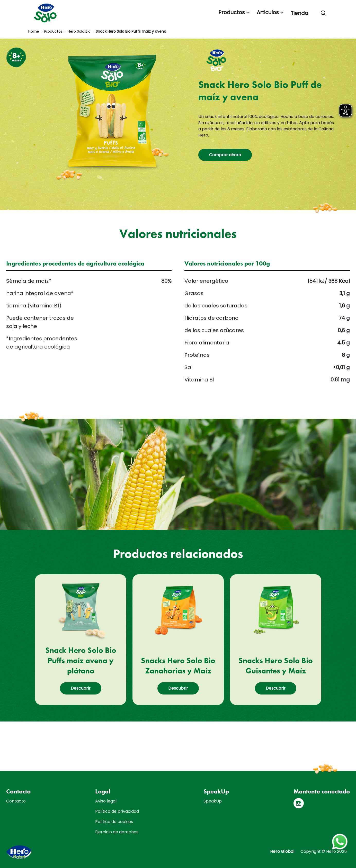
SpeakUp (213, 801)
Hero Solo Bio (79, 31)
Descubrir (81, 688)
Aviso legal (106, 801)
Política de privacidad (117, 811)
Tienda (300, 13)
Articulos (268, 12)
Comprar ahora (225, 155)
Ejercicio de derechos (117, 832)
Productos (232, 12)
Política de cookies (114, 822)
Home (34, 31)
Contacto (16, 801)
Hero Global (282, 851)
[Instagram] (299, 803)
